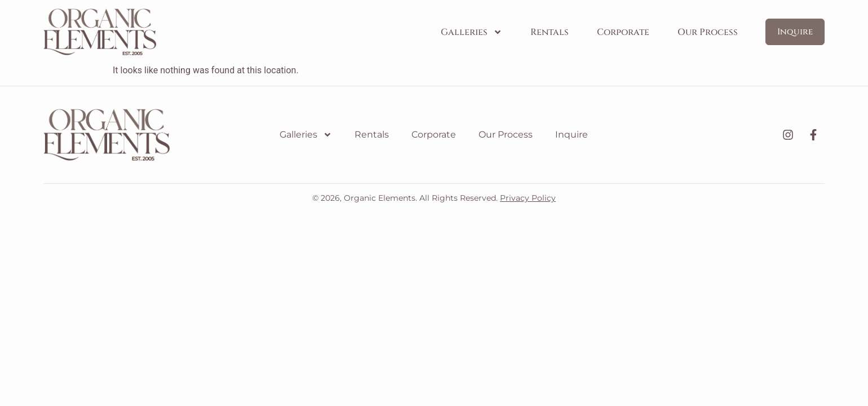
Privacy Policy (528, 198)
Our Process (708, 32)
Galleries (471, 32)
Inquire (572, 134)
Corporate (623, 32)
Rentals (550, 32)
